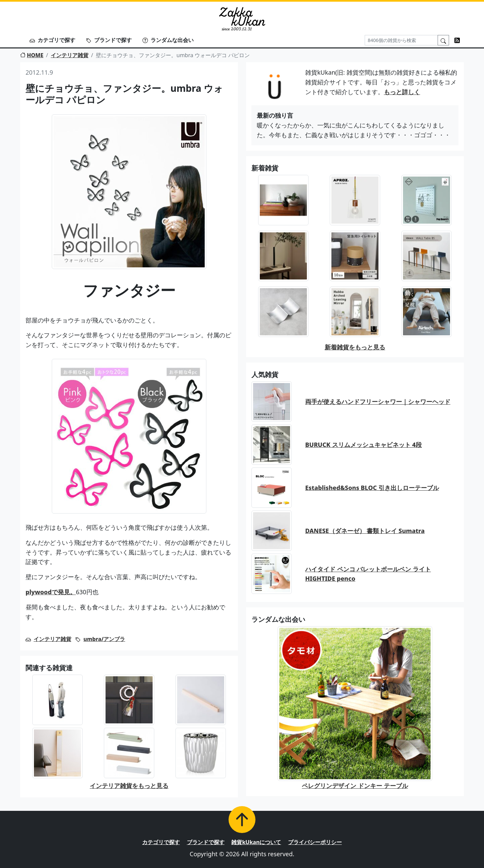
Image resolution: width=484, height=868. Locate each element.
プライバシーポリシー (315, 842)
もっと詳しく (402, 92)
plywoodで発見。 (51, 592)
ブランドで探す (109, 40)
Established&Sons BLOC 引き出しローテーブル (372, 488)
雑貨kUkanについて (256, 842)
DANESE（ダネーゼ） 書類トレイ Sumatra (365, 531)
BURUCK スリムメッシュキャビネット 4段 (364, 445)
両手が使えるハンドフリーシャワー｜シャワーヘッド (378, 402)
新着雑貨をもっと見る (355, 347)
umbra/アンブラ (104, 639)
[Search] (401, 40)
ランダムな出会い (168, 40)
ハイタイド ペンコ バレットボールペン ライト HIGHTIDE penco (368, 574)
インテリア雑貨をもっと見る (129, 786)
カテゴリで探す (52, 40)
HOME (32, 55)
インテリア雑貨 (70, 55)
